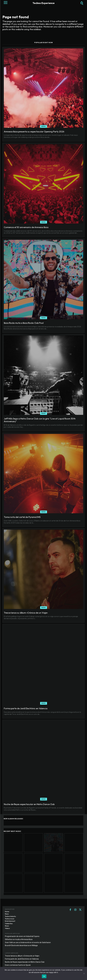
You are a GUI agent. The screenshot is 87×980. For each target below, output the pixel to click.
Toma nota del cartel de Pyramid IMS (22, 517)
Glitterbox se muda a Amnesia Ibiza (19, 939)
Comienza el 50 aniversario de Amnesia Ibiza (26, 227)
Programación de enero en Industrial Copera (22, 936)
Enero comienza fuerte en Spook (18, 965)
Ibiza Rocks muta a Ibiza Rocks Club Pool (24, 323)
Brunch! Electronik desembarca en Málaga (21, 945)
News (44, 126)
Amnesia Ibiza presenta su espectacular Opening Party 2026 (34, 132)
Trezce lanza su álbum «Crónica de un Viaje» (26, 613)
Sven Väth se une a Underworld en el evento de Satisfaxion (28, 942)
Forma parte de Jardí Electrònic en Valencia (26, 708)
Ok (44, 976)
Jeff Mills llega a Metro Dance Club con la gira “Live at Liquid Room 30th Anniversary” (40, 420)
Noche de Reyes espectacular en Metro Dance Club (29, 804)
